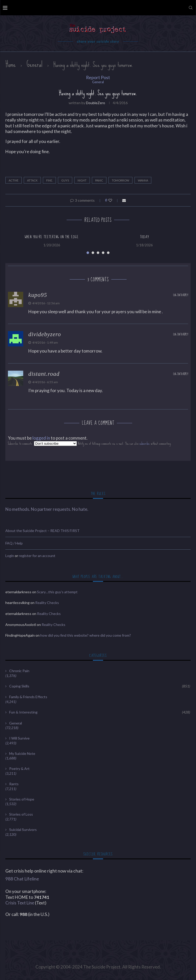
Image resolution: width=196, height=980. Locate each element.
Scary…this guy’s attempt (57, 592)
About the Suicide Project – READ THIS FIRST (42, 531)
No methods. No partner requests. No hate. (47, 509)
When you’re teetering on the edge (52, 237)
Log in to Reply (181, 295)
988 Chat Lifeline (22, 879)
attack (32, 180)
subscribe (145, 444)
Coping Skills (100, 686)
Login (10, 556)
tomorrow (120, 180)
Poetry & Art (19, 769)
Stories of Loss (21, 814)
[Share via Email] (124, 200)
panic (99, 180)
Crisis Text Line (20, 903)
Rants (14, 784)
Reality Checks (47, 603)
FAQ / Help (14, 543)
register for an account (37, 556)
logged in (41, 438)
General (35, 64)
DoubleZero (96, 103)
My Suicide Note (22, 753)
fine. (49, 180)
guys (65, 180)
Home (11, 64)
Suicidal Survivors (23, 830)
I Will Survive (19, 738)
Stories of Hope (22, 799)
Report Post (98, 77)
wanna (143, 180)
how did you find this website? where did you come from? (86, 635)
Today (144, 237)
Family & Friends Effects (28, 697)
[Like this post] (114, 200)
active (14, 180)
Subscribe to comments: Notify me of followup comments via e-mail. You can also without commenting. (90, 444)
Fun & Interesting (100, 712)
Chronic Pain (19, 671)
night (82, 180)
